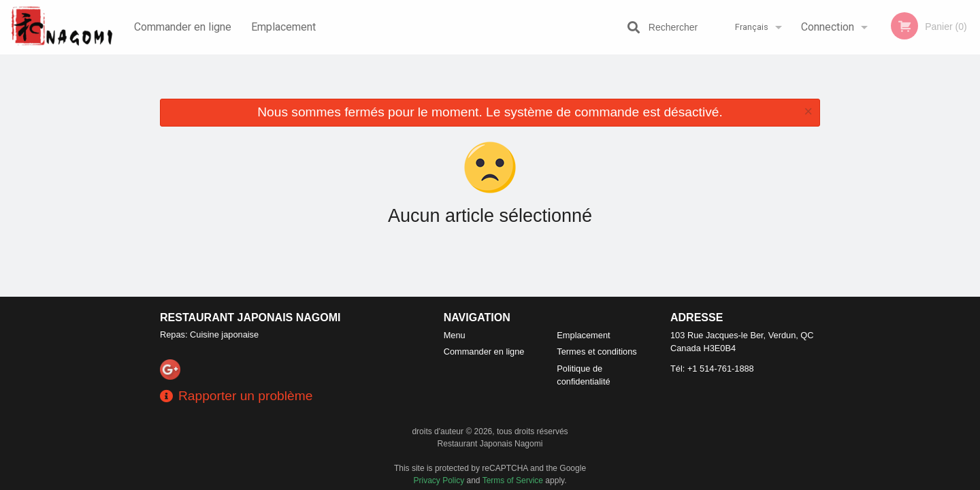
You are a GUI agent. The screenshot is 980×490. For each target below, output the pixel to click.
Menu (455, 335)
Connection (828, 27)
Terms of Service (513, 480)
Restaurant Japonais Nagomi (250, 317)
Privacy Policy (439, 480)
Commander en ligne (183, 27)
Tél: (712, 369)
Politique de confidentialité (583, 375)
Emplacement (283, 27)
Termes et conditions (597, 352)
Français (752, 27)
